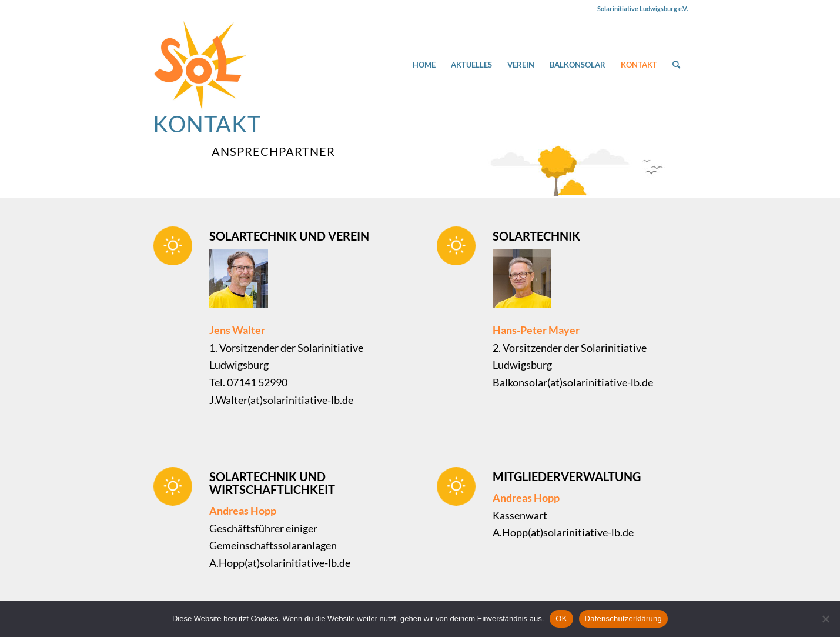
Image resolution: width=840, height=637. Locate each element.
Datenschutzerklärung (623, 618)
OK (561, 618)
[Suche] (676, 65)
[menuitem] (424, 65)
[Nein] (825, 619)
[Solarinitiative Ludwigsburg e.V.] (200, 65)
